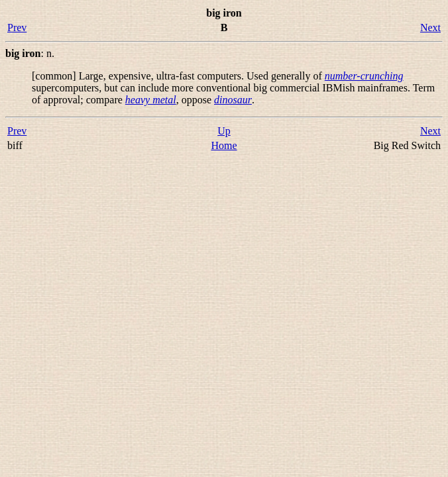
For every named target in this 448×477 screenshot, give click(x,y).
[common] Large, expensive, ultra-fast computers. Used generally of (178, 76)
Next (430, 27)
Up (224, 131)
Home (224, 145)
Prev (17, 27)
